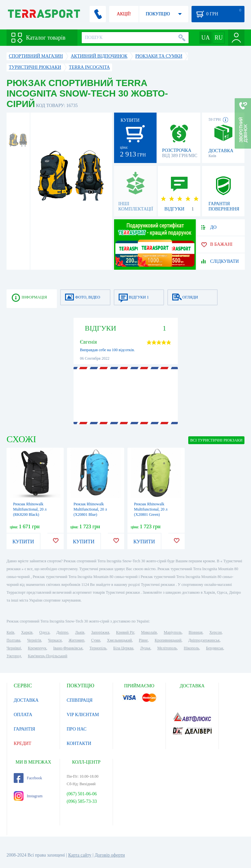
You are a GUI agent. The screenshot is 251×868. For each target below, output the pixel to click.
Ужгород (14, 656)
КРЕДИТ (23, 743)
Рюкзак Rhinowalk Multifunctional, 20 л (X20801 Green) (151, 509)
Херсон (216, 632)
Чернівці (14, 648)
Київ (10, 632)
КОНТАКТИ (79, 743)
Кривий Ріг (125, 632)
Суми (96, 640)
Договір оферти (110, 855)
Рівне (143, 640)
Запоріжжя (100, 632)
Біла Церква (123, 648)
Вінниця (196, 632)
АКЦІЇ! (124, 14)
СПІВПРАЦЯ (80, 700)
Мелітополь (167, 648)
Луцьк (145, 648)
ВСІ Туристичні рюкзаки (216, 440)
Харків (27, 632)
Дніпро (62, 632)
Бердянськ (215, 648)
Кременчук (37, 648)
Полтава (13, 640)
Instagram (28, 796)
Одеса (44, 632)
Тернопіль (98, 648)
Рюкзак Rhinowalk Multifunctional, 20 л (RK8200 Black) (30, 509)
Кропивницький (168, 640)
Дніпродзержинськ (204, 640)
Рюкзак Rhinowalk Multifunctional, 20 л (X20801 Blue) (90, 509)
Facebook (28, 778)
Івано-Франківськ (68, 648)
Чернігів (34, 640)
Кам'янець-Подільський (48, 656)
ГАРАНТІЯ (24, 729)
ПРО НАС (77, 729)
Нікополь (191, 648)
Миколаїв (149, 632)
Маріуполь (173, 632)
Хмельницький (119, 640)
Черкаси (55, 640)
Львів (80, 632)
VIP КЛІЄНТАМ (83, 715)
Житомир (76, 640)
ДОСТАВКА (26, 700)
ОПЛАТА (23, 715)
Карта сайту (80, 855)
